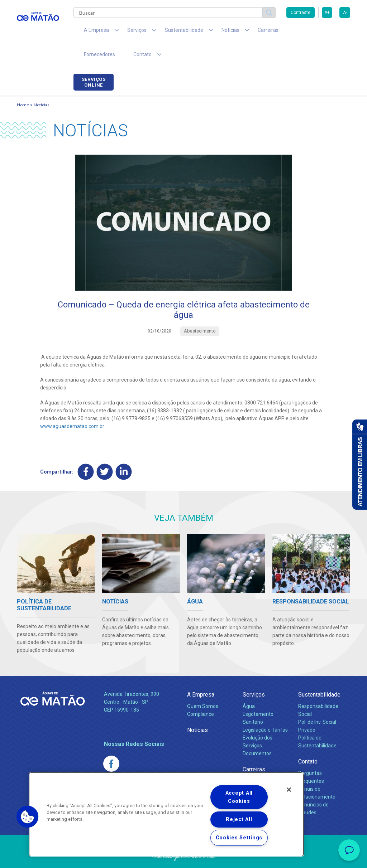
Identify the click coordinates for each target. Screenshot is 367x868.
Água (249, 686)
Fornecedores (279, 32)
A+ (327, 13)
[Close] (289, 790)
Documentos (257, 733)
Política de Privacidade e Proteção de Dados (183, 857)
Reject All (239, 819)
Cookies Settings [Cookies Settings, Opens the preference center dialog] (239, 838)
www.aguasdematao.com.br (72, 406)
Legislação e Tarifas (265, 709)
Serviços (254, 674)
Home (23, 84)
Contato (308, 741)
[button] (28, 817)
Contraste (301, 13)
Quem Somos (203, 686)
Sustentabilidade (319, 674)
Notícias (42, 84)
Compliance (201, 694)
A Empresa (201, 674)
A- (345, 13)
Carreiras (240, 32)
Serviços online (330, 33)
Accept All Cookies (239, 797)
